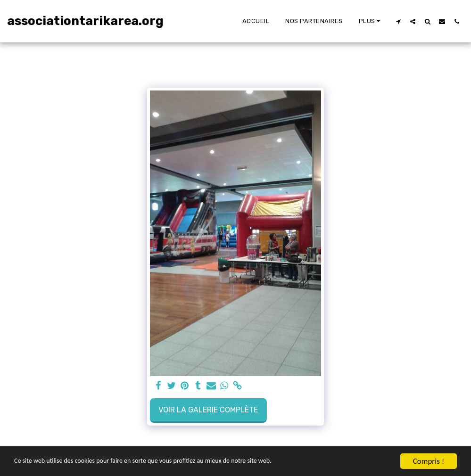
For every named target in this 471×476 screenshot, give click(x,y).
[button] (398, 21)
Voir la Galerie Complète (208, 410)
